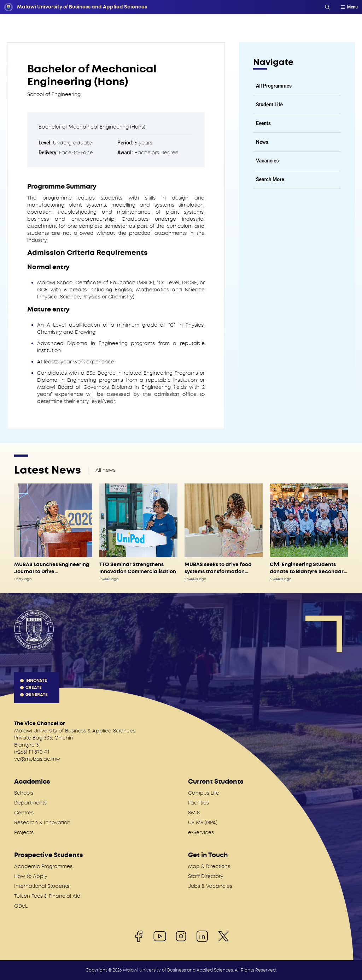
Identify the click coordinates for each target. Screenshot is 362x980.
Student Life (269, 105)
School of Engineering (54, 94)
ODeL (21, 906)
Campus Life (204, 793)
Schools (24, 793)
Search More (270, 179)
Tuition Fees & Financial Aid (47, 896)
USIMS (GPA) (203, 822)
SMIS (194, 813)
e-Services (201, 832)
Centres (24, 813)
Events (263, 123)
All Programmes (274, 86)
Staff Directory (206, 876)
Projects (24, 832)
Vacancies (267, 161)
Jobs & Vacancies (210, 886)
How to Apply (31, 876)
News (262, 142)
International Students (42, 886)
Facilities (198, 803)
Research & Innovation (42, 822)
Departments (30, 803)
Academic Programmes (43, 866)
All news (106, 470)
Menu (349, 7)
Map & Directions (209, 866)
